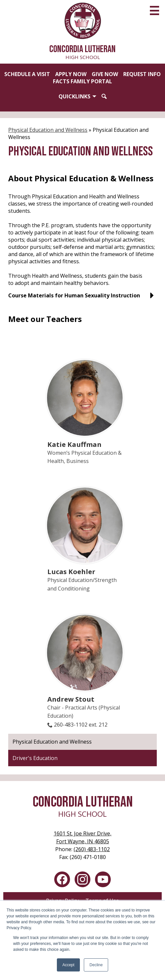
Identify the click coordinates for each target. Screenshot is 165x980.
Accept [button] (69, 965)
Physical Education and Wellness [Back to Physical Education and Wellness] (48, 130)
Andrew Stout (71, 699)
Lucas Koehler (71, 571)
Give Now (105, 74)
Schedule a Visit (27, 74)
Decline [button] (96, 965)
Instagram (82, 881)
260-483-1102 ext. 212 (81, 725)
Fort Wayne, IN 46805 (82, 837)
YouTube (103, 881)
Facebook (62, 881)
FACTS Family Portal (82, 81)
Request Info (142, 74)
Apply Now (71, 74)
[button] (77, 96)
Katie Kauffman (74, 444)
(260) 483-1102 (92, 849)
